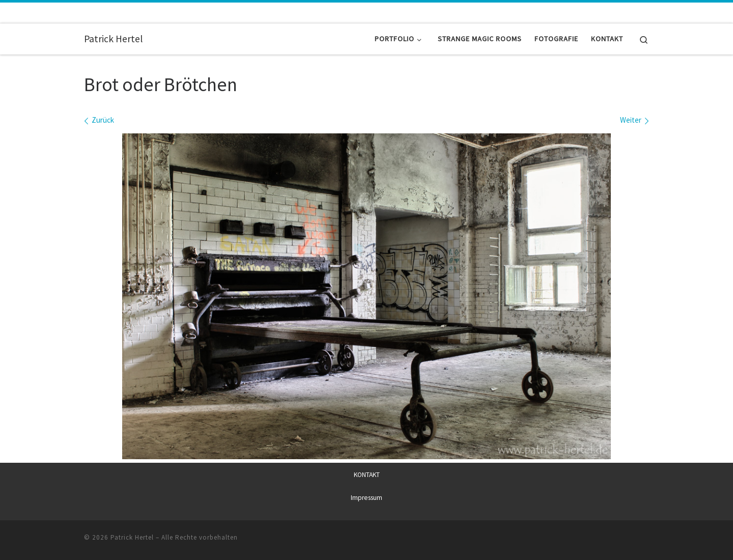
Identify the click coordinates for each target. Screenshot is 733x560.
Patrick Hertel (132, 537)
